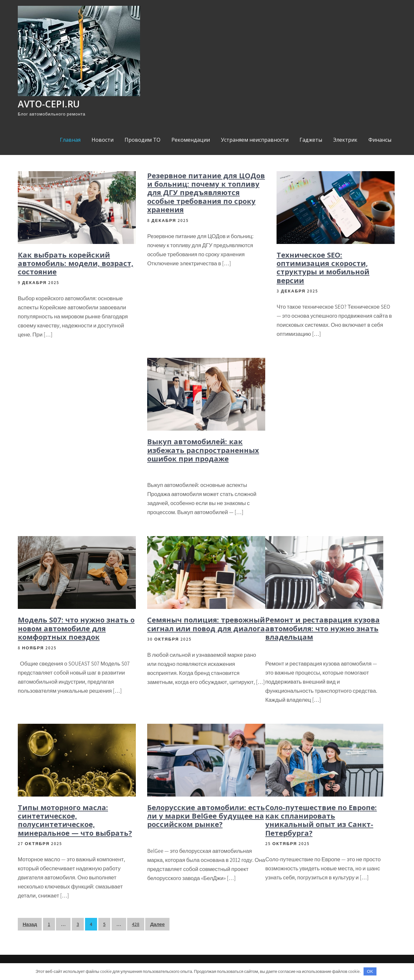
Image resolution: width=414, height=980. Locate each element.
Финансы (380, 140)
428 (136, 924)
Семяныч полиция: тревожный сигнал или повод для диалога (206, 624)
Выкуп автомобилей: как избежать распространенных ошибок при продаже (203, 450)
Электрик (345, 140)
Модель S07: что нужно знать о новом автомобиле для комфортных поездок (76, 628)
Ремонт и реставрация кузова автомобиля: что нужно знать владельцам (322, 628)
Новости (103, 140)
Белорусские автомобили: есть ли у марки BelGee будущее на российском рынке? (206, 816)
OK (370, 971)
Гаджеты (311, 140)
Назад (30, 924)
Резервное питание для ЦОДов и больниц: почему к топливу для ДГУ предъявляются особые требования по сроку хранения (206, 193)
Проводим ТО (142, 140)
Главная (70, 140)
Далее (157, 924)
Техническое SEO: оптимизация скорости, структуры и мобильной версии (323, 267)
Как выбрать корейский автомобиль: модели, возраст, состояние (76, 263)
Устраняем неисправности (255, 140)
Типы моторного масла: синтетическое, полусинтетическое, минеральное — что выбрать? (75, 820)
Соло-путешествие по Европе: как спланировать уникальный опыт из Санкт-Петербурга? (321, 820)
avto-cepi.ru (49, 104)
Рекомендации (191, 140)
